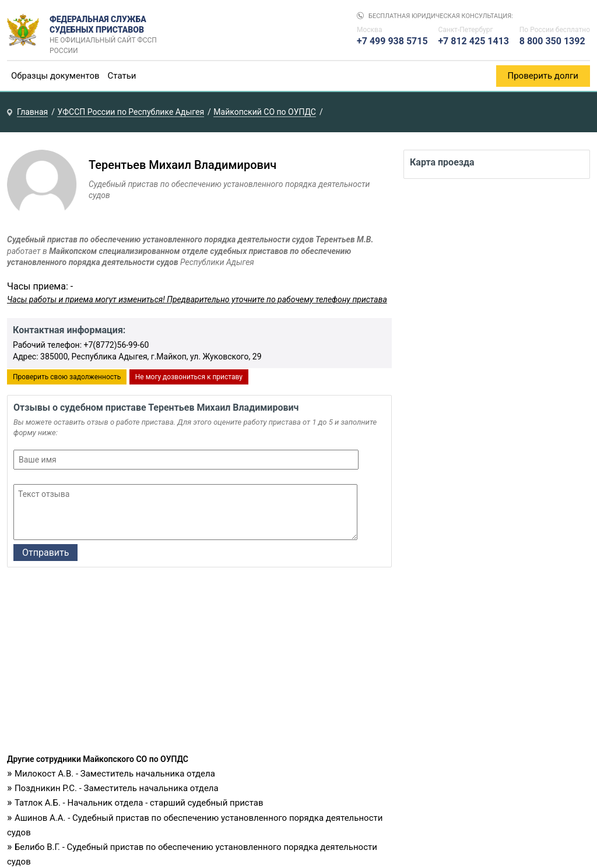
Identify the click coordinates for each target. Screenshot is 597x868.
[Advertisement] (199, 664)
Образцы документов (55, 76)
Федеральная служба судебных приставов (107, 30)
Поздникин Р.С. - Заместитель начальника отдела (117, 788)
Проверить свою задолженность (67, 377)
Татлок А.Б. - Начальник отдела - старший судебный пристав (139, 803)
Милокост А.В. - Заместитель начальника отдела (115, 774)
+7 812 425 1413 (473, 41)
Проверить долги (543, 76)
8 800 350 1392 (552, 41)
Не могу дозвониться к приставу (189, 377)
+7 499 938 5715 (392, 41)
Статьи (122, 76)
